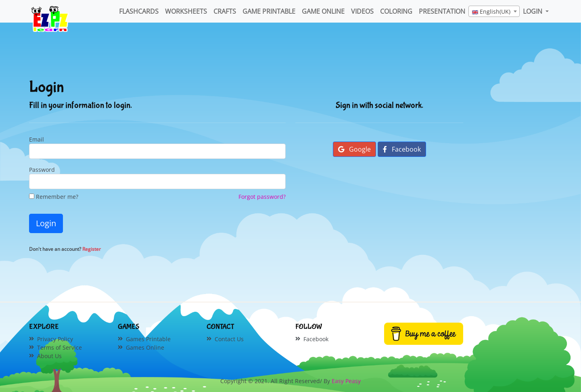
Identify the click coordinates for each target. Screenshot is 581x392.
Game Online (323, 11)
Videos (362, 11)
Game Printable (269, 11)
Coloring (396, 11)
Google (354, 149)
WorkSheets (186, 11)
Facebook (402, 149)
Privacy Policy (55, 339)
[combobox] (494, 11)
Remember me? (54, 197)
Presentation (442, 11)
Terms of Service (60, 347)
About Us (49, 356)
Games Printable (148, 339)
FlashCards (139, 11)
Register (92, 249)
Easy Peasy (346, 381)
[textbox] (494, 12)
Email (37, 139)
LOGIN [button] (533, 11)
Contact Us (229, 339)
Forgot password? (262, 197)
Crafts (225, 11)
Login (46, 223)
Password (42, 170)
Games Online (145, 347)
